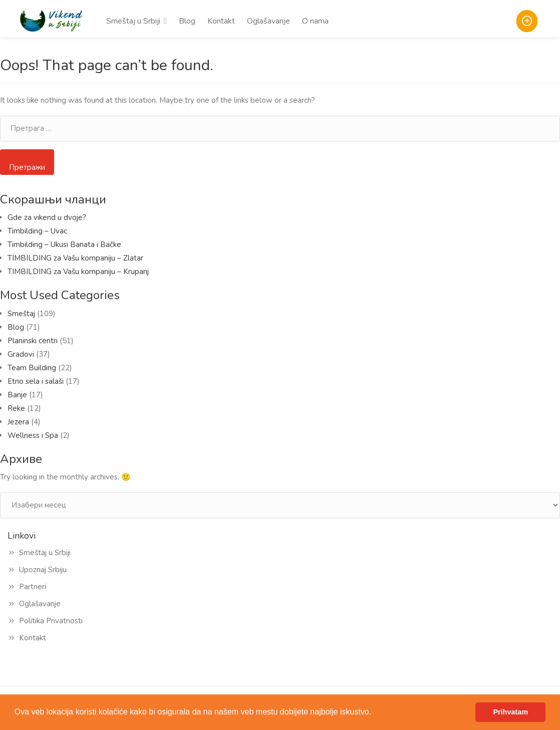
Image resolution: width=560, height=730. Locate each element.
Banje (17, 395)
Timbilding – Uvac (37, 231)
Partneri (33, 587)
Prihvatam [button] (510, 712)
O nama (315, 21)
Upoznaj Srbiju (43, 570)
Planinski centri (33, 341)
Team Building (32, 368)
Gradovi (21, 354)
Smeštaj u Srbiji (133, 21)
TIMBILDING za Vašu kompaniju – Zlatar (75, 258)
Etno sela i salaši (36, 381)
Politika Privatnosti (51, 621)
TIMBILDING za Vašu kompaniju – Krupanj (78, 272)
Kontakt (221, 21)
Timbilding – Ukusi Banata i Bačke (66, 245)
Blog (187, 21)
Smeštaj (21, 314)
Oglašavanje (268, 21)
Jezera (18, 422)
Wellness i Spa (33, 435)
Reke (16, 408)
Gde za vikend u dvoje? (47, 217)
